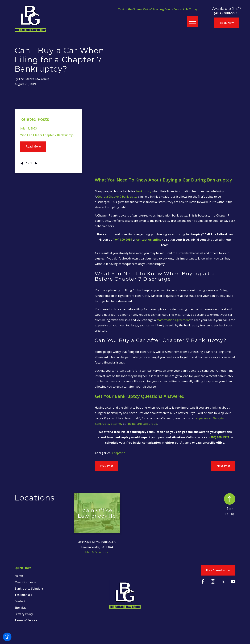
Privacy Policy (24, 614)
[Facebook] (203, 582)
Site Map (21, 608)
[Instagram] (213, 582)
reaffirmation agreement (173, 320)
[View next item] (36, 163)
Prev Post (107, 466)
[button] (7, 637)
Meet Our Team (25, 582)
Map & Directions (97, 552)
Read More (33, 146)
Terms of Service (26, 620)
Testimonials (23, 595)
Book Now (227, 23)
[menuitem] (44, 576)
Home (19, 576)
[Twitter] (223, 582)
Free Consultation (218, 570)
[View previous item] (22, 163)
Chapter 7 (118, 453)
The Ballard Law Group (142, 424)
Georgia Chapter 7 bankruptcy (117, 196)
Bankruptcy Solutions (29, 588)
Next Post (223, 466)
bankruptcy (144, 191)
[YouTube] (233, 582)
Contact (20, 601)
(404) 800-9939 (227, 13)
